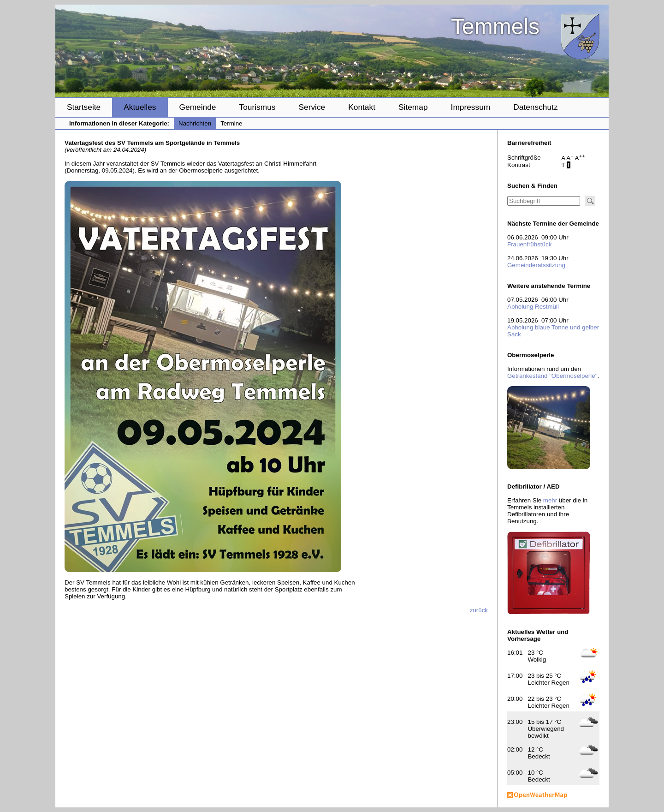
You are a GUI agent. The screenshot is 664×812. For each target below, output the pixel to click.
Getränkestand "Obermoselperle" (552, 376)
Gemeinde (198, 107)
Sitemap (413, 107)
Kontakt (362, 107)
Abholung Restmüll (533, 307)
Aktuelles (140, 107)
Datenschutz (535, 107)
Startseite (84, 107)
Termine (231, 123)
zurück (479, 610)
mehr (550, 500)
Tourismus (257, 107)
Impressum (471, 107)
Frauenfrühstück (529, 244)
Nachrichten (195, 123)
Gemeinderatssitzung (536, 265)
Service (312, 107)
